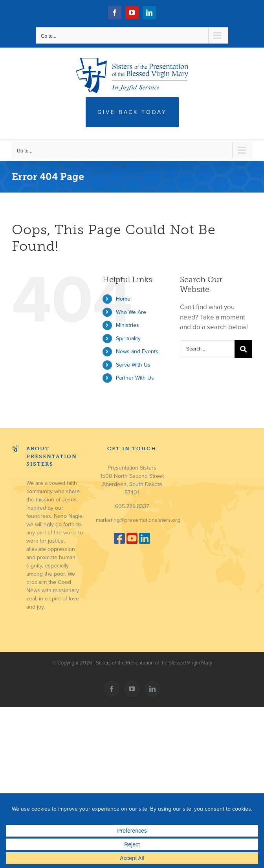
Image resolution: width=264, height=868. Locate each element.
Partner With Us (135, 378)
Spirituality (128, 339)
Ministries (127, 325)
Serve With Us (133, 365)
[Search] (243, 349)
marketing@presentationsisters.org (138, 520)
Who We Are (131, 312)
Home (123, 299)
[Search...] (207, 349)
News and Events (137, 351)
